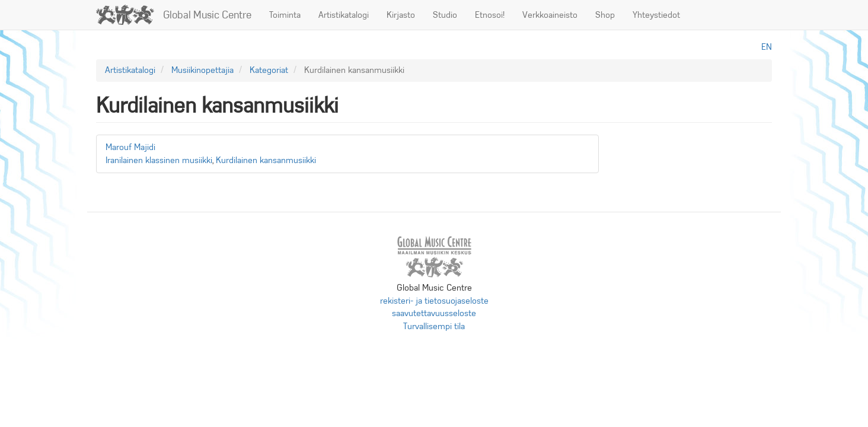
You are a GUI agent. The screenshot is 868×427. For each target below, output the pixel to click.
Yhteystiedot (656, 15)
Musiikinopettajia (202, 70)
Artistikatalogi (344, 15)
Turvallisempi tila (434, 326)
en (767, 47)
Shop (605, 15)
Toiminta (285, 15)
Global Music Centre (207, 15)
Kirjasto (401, 15)
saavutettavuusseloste (434, 313)
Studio (445, 15)
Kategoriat (269, 70)
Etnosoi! (490, 15)
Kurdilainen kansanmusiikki (266, 160)
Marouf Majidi (130, 147)
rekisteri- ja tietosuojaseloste (434, 301)
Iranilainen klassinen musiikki (159, 160)
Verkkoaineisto (550, 15)
